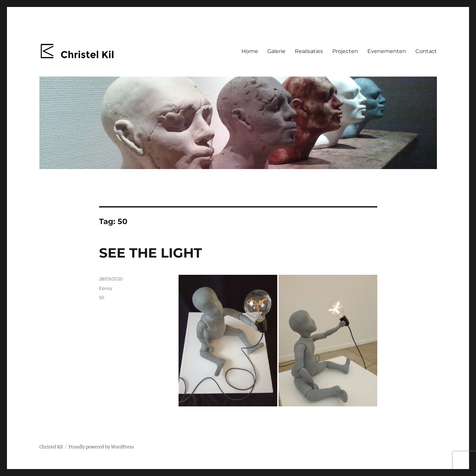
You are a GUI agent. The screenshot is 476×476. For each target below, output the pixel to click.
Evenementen (387, 51)
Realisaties (309, 51)
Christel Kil (51, 447)
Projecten (345, 51)
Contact (426, 51)
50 (102, 297)
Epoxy (106, 288)
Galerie (276, 51)
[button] (228, 341)
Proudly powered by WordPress (101, 447)
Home (250, 51)
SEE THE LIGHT (151, 253)
